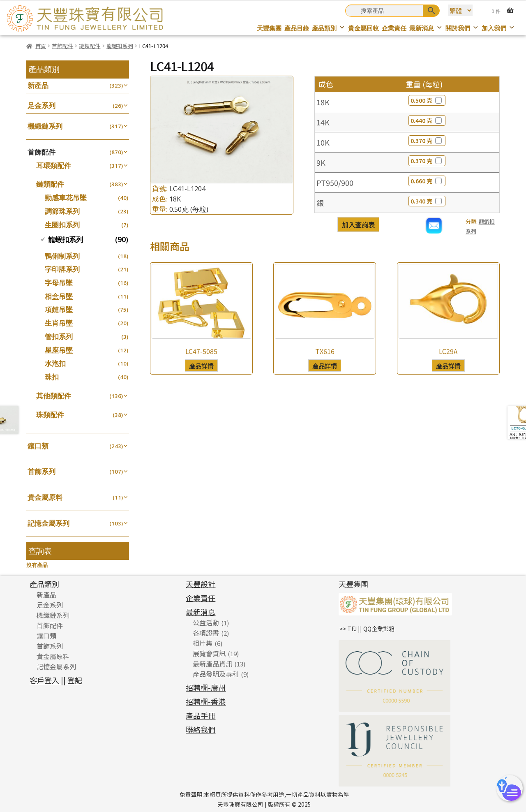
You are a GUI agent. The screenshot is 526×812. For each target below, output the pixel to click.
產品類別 (329, 28)
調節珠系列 (62, 211)
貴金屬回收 (363, 28)
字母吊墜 (59, 283)
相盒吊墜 (59, 296)
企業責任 (394, 28)
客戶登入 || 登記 (56, 680)
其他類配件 (54, 396)
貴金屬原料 (45, 497)
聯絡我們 (201, 729)
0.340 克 (427, 201)
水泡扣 (55, 363)
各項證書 (206, 633)
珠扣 (52, 377)
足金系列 (42, 105)
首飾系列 (42, 471)
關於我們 (462, 28)
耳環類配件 (54, 165)
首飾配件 (62, 46)
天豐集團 (269, 28)
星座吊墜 (59, 350)
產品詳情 (201, 366)
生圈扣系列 (62, 225)
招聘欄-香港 (206, 701)
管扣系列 (59, 337)
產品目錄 (297, 28)
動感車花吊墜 (66, 198)
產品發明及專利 (216, 674)
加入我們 (498, 28)
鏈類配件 (90, 46)
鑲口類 (38, 446)
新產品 (38, 85)
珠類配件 (50, 415)
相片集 (203, 643)
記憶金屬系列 (48, 523)
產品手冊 (201, 715)
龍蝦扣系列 (120, 46)
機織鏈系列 (45, 126)
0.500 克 (427, 100)
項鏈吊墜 (59, 309)
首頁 (41, 46)
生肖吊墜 (59, 323)
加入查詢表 (358, 224)
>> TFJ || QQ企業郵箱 (367, 629)
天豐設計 (201, 584)
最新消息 (426, 28)
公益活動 (206, 622)
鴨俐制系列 (62, 256)
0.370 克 (427, 141)
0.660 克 (427, 181)
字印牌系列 (62, 269)
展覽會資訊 (209, 653)
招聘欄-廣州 (206, 687)
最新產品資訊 (212, 664)
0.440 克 (427, 120)
